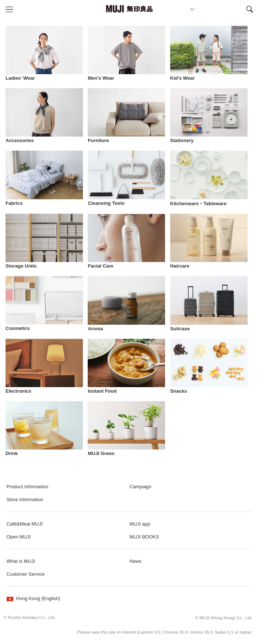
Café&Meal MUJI (25, 524)
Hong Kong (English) (34, 598)
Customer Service (26, 574)
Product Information (27, 487)
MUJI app (140, 524)
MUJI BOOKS (144, 537)
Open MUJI (19, 537)
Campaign (141, 487)
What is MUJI (21, 561)
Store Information (25, 500)
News (136, 561)
